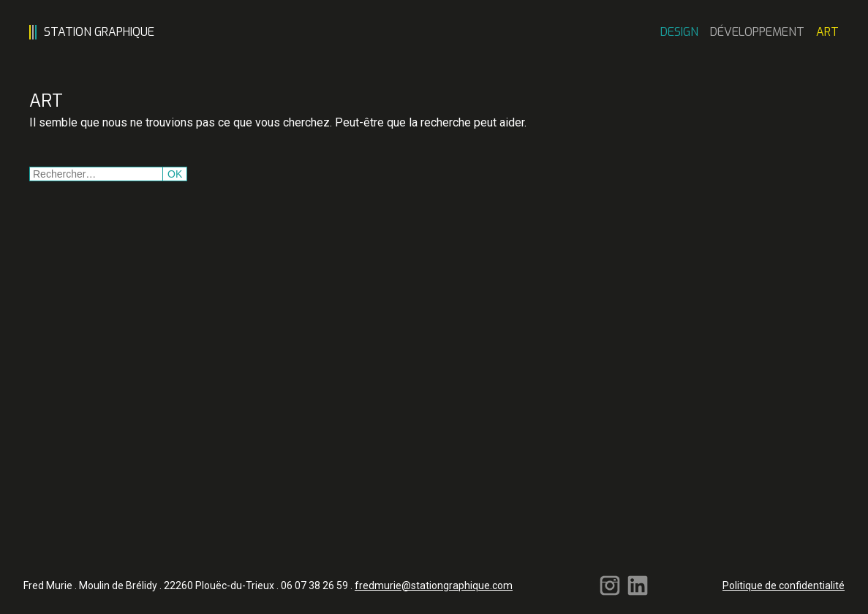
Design (679, 32)
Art (827, 32)
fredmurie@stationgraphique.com (434, 585)
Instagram (610, 585)
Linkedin (638, 585)
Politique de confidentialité (784, 585)
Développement (757, 32)
